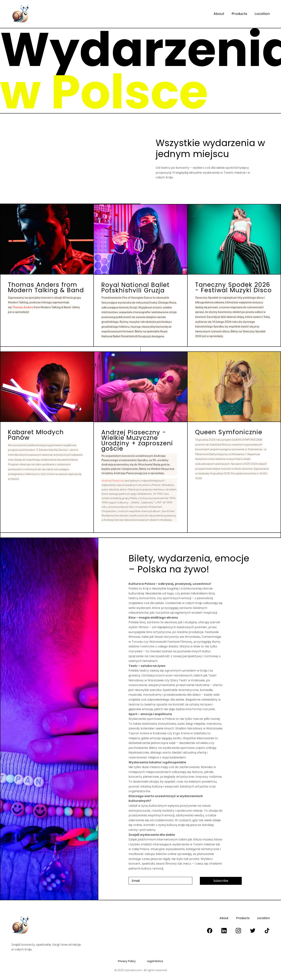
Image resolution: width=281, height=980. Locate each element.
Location (262, 14)
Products (240, 14)
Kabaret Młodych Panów (36, 435)
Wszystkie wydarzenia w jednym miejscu (210, 148)
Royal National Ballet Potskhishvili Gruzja (135, 288)
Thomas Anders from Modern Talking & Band (46, 287)
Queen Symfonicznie (229, 432)
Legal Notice (155, 961)
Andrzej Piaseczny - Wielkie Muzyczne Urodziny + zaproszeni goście (137, 440)
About (219, 14)
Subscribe (221, 881)
